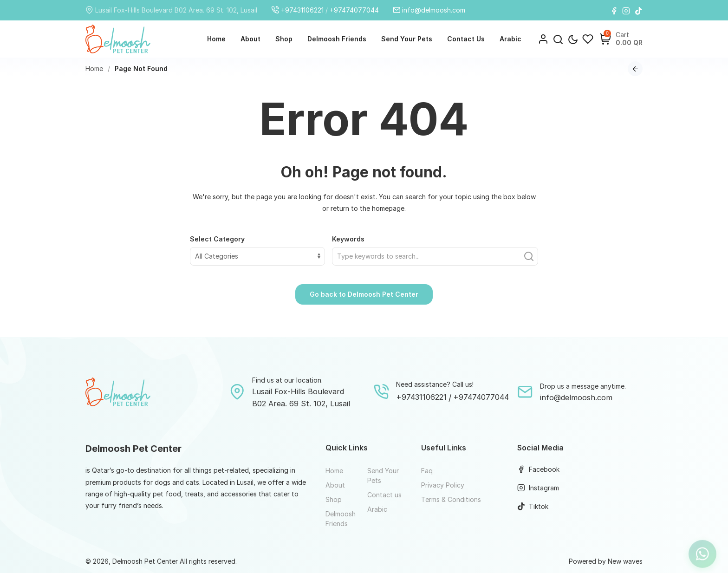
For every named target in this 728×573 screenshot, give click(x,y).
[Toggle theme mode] (573, 39)
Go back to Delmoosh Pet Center (364, 294)
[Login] (543, 39)
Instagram (538, 488)
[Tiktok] (639, 10)
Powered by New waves (606, 561)
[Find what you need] (435, 256)
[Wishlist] (588, 39)
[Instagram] (626, 10)
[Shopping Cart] (605, 39)
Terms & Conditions (451, 499)
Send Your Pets (407, 39)
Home (216, 39)
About (250, 39)
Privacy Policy (443, 485)
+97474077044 (354, 10)
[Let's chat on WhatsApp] (702, 547)
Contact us (466, 39)
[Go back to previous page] (635, 69)
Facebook (538, 469)
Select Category (217, 239)
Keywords (348, 239)
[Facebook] (614, 10)
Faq (427, 471)
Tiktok (533, 506)
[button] (558, 39)
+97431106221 (297, 10)
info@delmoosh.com (429, 10)
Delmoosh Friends (337, 39)
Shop (284, 39)
